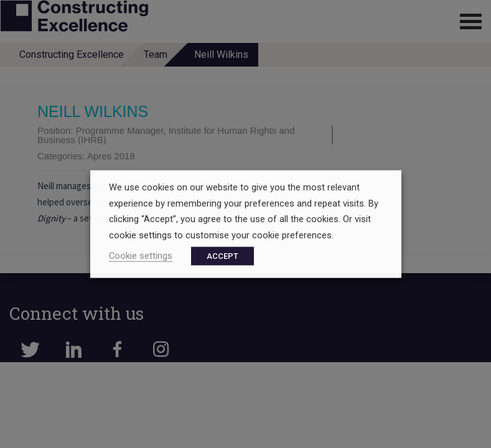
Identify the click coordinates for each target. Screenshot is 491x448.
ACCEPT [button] (222, 255)
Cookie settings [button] (141, 255)
